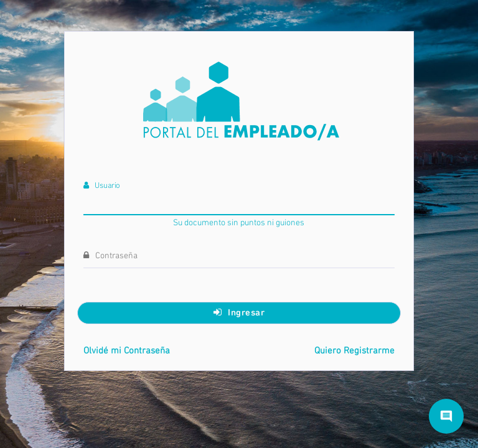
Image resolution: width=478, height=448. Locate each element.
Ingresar (239, 312)
